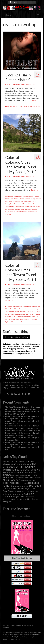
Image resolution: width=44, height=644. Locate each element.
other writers (8, 317)
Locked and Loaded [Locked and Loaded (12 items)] (23, 478)
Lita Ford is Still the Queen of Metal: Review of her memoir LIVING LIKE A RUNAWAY (23, 412)
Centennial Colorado (19, 199)
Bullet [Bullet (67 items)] (33, 464)
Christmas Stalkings (30, 199)
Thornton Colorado (22, 212)
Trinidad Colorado (32, 212)
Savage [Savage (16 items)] (27, 489)
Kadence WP (32, 625)
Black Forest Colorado (25, 196)
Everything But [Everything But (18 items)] (8, 472)
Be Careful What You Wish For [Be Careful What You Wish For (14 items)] (21, 461)
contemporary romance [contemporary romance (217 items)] (19, 468)
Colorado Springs (9, 312)
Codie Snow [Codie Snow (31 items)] (8, 467)
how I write (12, 107)
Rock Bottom (33, 209)
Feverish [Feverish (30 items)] (20, 472)
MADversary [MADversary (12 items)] (37, 478)
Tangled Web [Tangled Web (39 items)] (19, 497)
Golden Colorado (14, 204)
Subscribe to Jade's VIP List (17, 337)
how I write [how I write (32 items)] (32, 475)
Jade (10, 84)
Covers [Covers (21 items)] (19, 470)
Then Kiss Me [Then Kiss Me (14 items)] (30, 497)
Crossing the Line (32, 201)
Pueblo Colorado (27, 317)
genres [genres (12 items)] (34, 473)
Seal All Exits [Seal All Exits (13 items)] (33, 489)
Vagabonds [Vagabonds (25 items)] (7, 499)
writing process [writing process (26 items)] (18, 499)
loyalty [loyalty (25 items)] (31, 477)
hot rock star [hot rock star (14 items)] (23, 475)
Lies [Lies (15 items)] (15, 478)
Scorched (27, 319)
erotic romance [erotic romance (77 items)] (31, 470)
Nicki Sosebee (36, 314)
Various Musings (26, 84)
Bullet (8, 107)
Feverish (7, 204)
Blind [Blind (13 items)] (32, 461)
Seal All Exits (36, 107)
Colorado (16, 309)
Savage (7, 212)
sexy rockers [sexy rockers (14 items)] (19, 491)
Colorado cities (23, 309)
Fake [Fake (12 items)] (15, 473)
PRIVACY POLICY (8, 628)
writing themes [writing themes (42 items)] (32, 499)
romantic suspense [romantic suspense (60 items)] (13, 488)
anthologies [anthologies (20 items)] (7, 461)
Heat (24, 314)
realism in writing (28, 107)
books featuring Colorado (29, 306)
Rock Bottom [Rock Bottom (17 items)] (23, 483)
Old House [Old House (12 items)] (24, 480)
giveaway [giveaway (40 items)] (7, 475)
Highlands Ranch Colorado (17, 207)
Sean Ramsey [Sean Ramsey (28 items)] (9, 491)
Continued (33, 100)
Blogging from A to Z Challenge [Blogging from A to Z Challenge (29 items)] (16, 464)
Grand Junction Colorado (26, 204)
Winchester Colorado (17, 322)
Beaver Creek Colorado (12, 196)
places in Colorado (15, 209)
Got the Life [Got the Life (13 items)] (16, 475)
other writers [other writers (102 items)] (11, 483)
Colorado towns (22, 201)
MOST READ (19, 107)
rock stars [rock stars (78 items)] (35, 486)
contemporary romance (29, 312)
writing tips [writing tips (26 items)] (7, 502)
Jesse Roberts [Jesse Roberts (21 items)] (8, 478)
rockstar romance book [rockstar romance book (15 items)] (22, 486)
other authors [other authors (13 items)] (31, 480)
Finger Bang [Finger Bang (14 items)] (28, 472)
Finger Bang (19, 314)
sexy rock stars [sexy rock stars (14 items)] (28, 491)
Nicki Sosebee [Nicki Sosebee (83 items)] (12, 480)
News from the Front (22, 516)
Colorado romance (13, 201)
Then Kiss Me (13, 212)
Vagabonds (8, 214)
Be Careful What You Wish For (14, 306)
